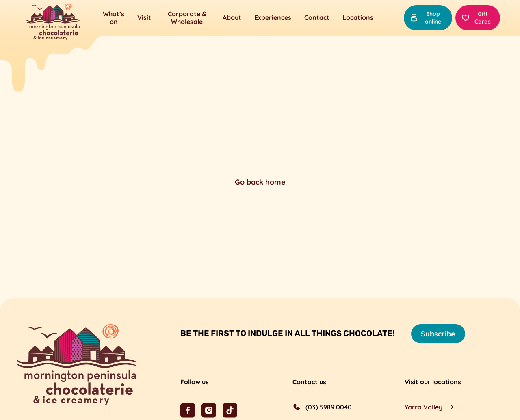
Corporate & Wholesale (187, 18)
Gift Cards (476, 18)
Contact (317, 17)
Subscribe (438, 334)
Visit (144, 17)
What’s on (114, 18)
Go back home (260, 182)
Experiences (273, 17)
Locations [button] (358, 17)
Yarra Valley (424, 407)
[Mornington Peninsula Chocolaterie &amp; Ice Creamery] (53, 23)
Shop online (426, 18)
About (232, 17)
